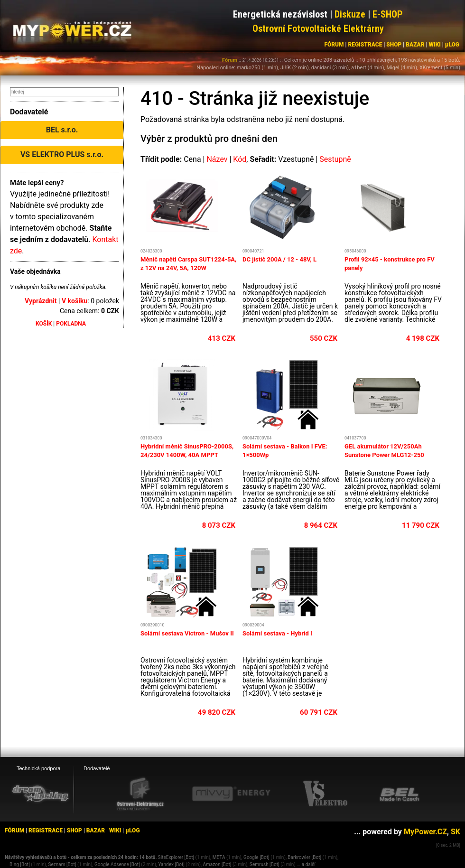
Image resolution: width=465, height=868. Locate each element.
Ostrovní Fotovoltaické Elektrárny (318, 28)
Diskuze (350, 14)
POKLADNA (71, 324)
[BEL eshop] (400, 794)
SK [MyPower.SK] (456, 832)
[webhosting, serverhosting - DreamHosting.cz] (40, 793)
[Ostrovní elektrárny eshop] (140, 794)
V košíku (74, 301)
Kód (240, 159)
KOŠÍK (44, 324)
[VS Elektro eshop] (325, 794)
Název (217, 159)
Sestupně (335, 159)
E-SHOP (388, 14)
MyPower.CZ (425, 832)
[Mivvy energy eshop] (231, 793)
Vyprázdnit (41, 301)
